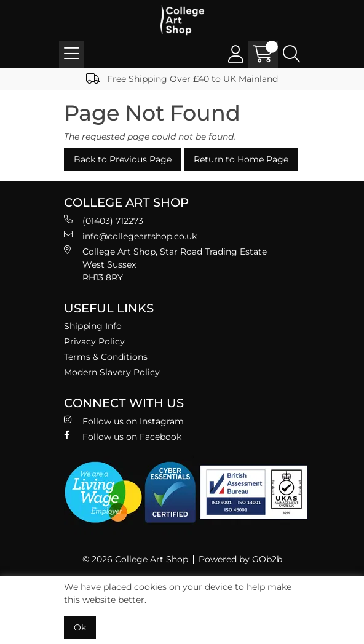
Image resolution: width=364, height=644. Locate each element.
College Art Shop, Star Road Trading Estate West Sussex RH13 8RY (165, 264)
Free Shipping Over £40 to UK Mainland (182, 79)
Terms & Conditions (106, 357)
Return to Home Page (241, 159)
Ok (80, 627)
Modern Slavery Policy (112, 372)
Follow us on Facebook (123, 436)
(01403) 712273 (104, 221)
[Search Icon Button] (291, 54)
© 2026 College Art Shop (135, 559)
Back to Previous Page (123, 159)
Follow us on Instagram (124, 421)
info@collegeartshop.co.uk (130, 236)
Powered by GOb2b (240, 559)
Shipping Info (93, 326)
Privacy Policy (94, 341)
